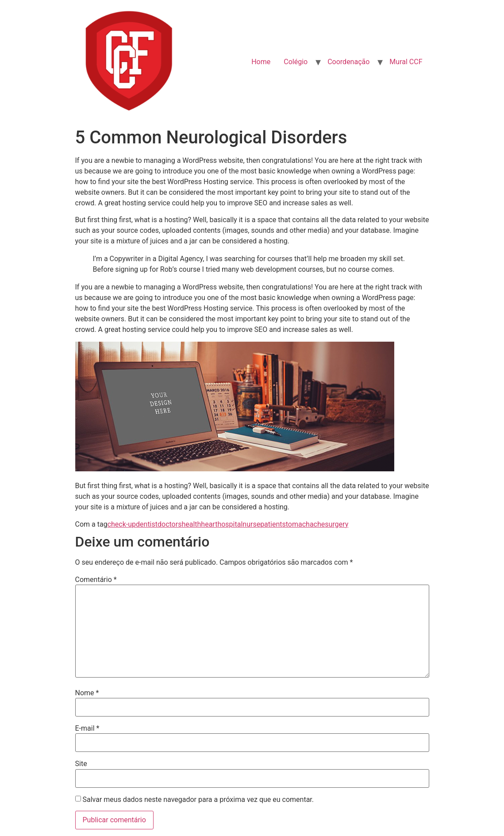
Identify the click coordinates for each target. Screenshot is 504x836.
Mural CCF (406, 62)
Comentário (96, 580)
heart (209, 524)
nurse (251, 524)
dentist (147, 524)
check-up (122, 524)
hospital (230, 524)
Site (81, 764)
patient (271, 524)
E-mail (87, 728)
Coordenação (348, 62)
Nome (87, 693)
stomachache (304, 524)
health (191, 524)
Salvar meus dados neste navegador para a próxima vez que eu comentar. (198, 800)
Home (261, 62)
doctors (169, 524)
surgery (337, 524)
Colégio (296, 62)
